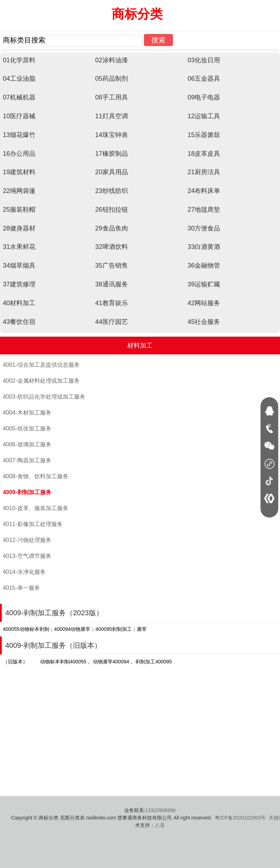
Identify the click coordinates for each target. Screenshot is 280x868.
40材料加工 (19, 303)
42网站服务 (204, 303)
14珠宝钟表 (112, 135)
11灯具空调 (112, 116)
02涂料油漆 (112, 60)
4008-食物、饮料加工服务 (36, 476)
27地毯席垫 (204, 210)
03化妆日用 (204, 60)
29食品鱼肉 (112, 228)
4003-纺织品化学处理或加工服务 (44, 397)
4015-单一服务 (21, 588)
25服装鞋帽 (19, 210)
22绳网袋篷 (19, 191)
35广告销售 (112, 265)
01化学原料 (19, 60)
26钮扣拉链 (112, 210)
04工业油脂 (19, 79)
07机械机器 (19, 97)
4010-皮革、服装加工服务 (36, 508)
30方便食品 (204, 228)
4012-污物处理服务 (27, 540)
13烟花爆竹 (19, 135)
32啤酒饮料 (112, 247)
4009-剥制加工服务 (27, 492)
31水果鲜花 (19, 247)
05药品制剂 (112, 79)
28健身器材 (19, 228)
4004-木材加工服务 (27, 413)
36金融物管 (204, 265)
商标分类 (137, 14)
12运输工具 (204, 116)
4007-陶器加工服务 (27, 460)
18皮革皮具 (204, 154)
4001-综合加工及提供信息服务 (41, 365)
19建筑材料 (19, 172)
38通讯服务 (112, 284)
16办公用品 (19, 154)
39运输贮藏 (204, 284)
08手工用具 (112, 97)
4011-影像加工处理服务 (33, 524)
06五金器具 (204, 79)
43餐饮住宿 (19, 322)
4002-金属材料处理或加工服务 (41, 381)
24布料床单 (204, 191)
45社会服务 (204, 322)
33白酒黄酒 (204, 247)
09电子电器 (204, 97)
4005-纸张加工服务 (27, 429)
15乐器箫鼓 (204, 135)
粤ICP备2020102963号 (240, 818)
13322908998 (161, 810)
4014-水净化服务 (24, 572)
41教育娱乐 (112, 303)
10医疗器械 (19, 116)
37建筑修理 (19, 284)
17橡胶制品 (112, 154)
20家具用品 (112, 172)
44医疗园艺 (112, 322)
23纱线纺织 (112, 191)
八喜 (160, 825)
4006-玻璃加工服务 (27, 444)
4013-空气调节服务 (27, 556)
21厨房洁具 (204, 172)
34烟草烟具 (19, 265)
